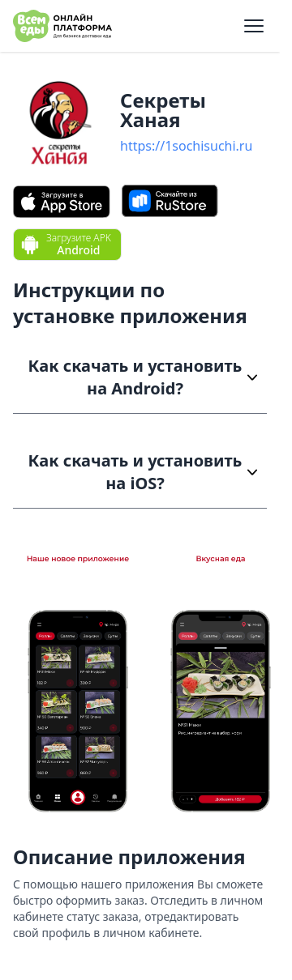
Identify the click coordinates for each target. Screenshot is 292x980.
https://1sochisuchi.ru (186, 146)
